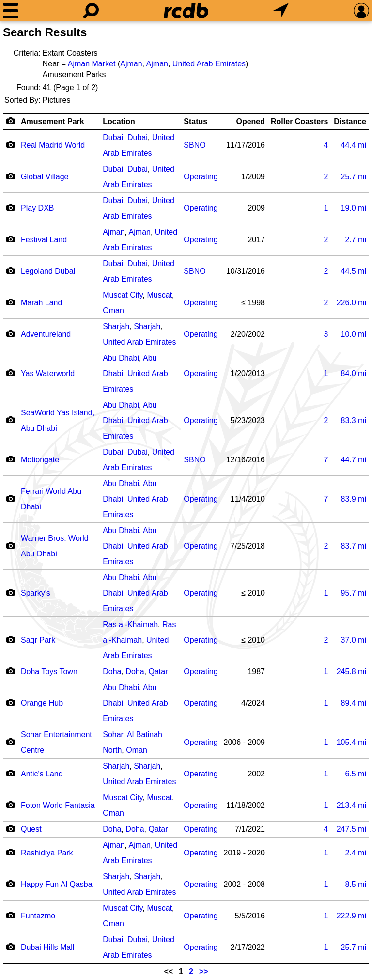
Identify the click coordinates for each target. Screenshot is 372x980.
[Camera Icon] (10, 144)
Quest (31, 829)
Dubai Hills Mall (47, 947)
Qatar (158, 672)
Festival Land (44, 240)
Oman (113, 310)
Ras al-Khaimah (130, 624)
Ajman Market (92, 64)
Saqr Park (38, 640)
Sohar (113, 735)
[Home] (186, 11)
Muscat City (123, 295)
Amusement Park (53, 121)
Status (195, 121)
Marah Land (41, 303)
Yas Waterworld (48, 373)
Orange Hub (42, 703)
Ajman (131, 64)
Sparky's (36, 593)
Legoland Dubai (48, 271)
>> (204, 972)
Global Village (45, 177)
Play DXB (37, 208)
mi (354, 145)
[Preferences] (361, 11)
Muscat (160, 295)
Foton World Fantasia (58, 805)
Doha (112, 672)
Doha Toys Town (49, 672)
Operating (201, 177)
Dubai (113, 137)
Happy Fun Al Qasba (57, 884)
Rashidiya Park (47, 853)
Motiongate (40, 460)
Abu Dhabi (121, 358)
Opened (250, 121)
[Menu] (11, 11)
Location (119, 121)
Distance (350, 121)
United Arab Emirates (209, 64)
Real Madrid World (53, 145)
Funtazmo (38, 916)
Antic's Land (42, 774)
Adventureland (46, 334)
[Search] (91, 11)
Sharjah (116, 326)
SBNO (194, 145)
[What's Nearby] (281, 11)
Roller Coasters (299, 121)
